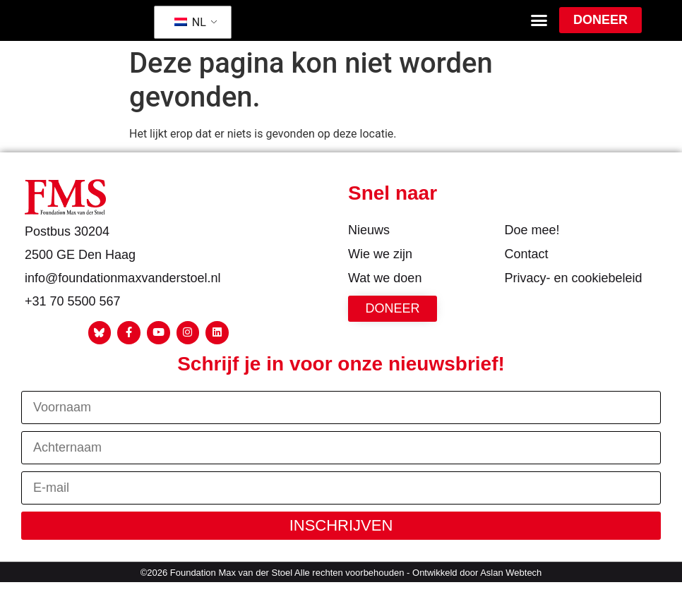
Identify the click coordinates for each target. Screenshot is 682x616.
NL (190, 34)
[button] (539, 32)
